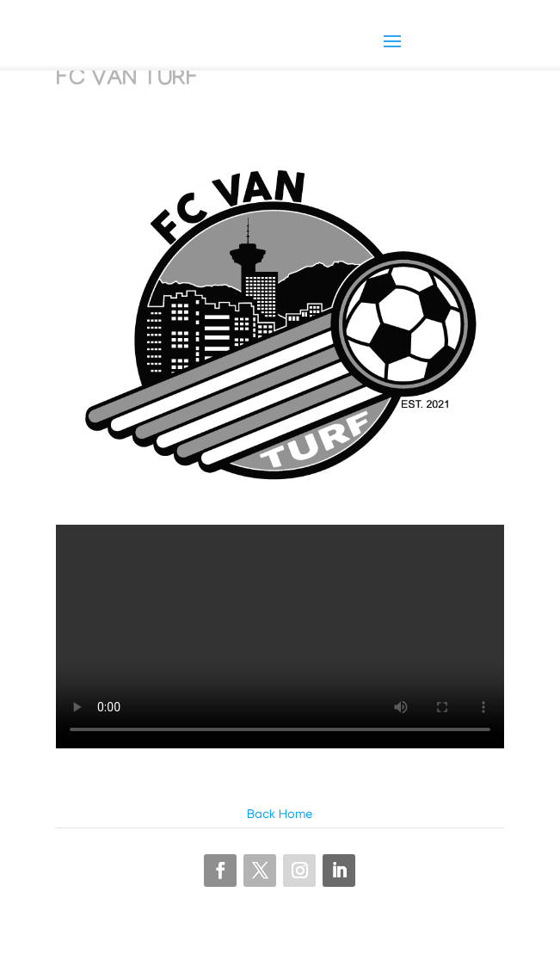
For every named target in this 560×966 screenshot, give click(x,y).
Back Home (280, 815)
